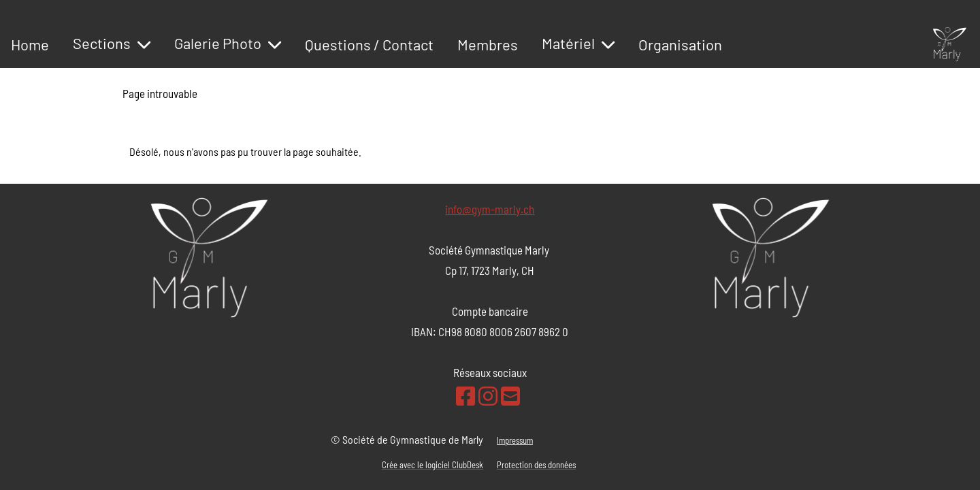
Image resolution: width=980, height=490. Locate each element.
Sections (112, 43)
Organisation (680, 44)
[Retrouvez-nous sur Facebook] (465, 395)
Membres (488, 44)
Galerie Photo (228, 43)
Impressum (515, 440)
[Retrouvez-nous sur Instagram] (488, 395)
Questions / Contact (369, 44)
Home (30, 44)
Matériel (578, 43)
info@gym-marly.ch (490, 209)
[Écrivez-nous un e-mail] (510, 395)
